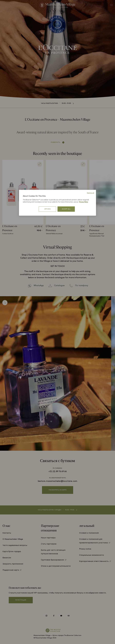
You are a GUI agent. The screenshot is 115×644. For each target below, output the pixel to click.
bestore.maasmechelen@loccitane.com (58, 481)
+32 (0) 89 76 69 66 (58, 472)
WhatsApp (39, 286)
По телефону (82, 286)
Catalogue (59, 286)
